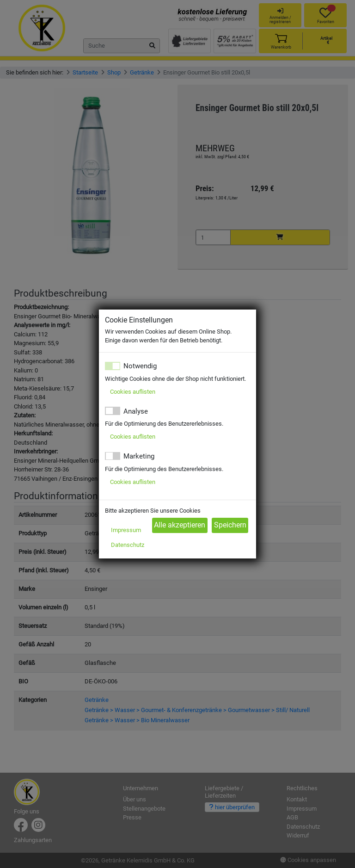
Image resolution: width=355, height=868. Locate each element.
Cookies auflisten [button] (133, 392)
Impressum (126, 530)
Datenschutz (128, 545)
